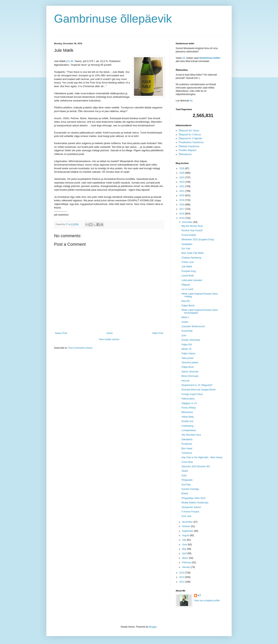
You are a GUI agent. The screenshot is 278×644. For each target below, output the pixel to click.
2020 (182, 195)
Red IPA (186, 301)
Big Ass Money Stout (192, 226)
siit (184, 58)
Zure (184, 336)
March (186, 558)
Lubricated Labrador (192, 280)
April (185, 553)
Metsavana (187, 412)
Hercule (185, 381)
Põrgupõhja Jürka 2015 (193, 498)
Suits (184, 476)
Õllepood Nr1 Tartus (189, 131)
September (188, 531)
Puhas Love (188, 262)
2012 (182, 582)
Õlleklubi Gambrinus (189, 146)
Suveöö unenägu (190, 489)
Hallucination (188, 399)
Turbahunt (187, 453)
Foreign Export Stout (192, 394)
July (184, 540)
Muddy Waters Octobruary (195, 503)
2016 (182, 214)
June (185, 545)
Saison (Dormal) (190, 372)
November (188, 522)
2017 (182, 209)
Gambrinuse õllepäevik (113, 19)
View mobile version (109, 339)
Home (110, 333)
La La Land (187, 289)
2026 (182, 168)
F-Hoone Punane (190, 512)
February (187, 562)
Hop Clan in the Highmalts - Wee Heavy (202, 457)
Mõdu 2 (185, 317)
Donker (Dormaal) (191, 340)
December (188, 222)
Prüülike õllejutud (187, 150)
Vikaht (185, 471)
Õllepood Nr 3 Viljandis (190, 138)
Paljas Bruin (188, 367)
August (186, 535)
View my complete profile (207, 601)
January (186, 567)
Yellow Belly (188, 417)
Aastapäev (187, 244)
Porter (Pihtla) (189, 408)
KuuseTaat (187, 331)
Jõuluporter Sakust (191, 507)
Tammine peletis (190, 363)
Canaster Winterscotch (193, 326)
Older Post (158, 333)
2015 (182, 218)
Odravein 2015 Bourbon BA (196, 466)
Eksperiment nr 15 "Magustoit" (197, 385)
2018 (182, 205)
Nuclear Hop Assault (192, 230)
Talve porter (188, 358)
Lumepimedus (189, 430)
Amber (185, 322)
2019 (182, 200)
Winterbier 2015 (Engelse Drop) (198, 240)
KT (199, 596)
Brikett (185, 494)
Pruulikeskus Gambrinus (191, 142)
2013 (182, 577)
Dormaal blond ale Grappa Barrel (198, 390)
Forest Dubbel (189, 235)
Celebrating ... (189, 426)
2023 (182, 182)
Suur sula (186, 516)
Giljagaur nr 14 (189, 403)
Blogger (153, 627)
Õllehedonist (185, 154)
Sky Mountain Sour (191, 435)
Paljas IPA (187, 345)
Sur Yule (186, 249)
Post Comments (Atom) (80, 348)
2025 (182, 173)
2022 (182, 186)
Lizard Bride (188, 276)
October (186, 526)
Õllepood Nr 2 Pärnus (190, 135)
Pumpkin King (189, 271)
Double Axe (187, 421)
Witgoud (186, 285)
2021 (182, 191)
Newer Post (61, 333)
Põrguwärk (187, 480)
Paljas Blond (188, 306)
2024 (182, 178)
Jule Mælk (187, 267)
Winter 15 (186, 349)
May (185, 549)
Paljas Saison (189, 353)
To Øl (70, 61)
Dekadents (187, 439)
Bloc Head (187, 449)
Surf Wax (186, 485)
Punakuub (187, 444)
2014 (182, 573)
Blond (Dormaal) (190, 376)
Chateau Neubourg (191, 258)
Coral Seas (187, 462)
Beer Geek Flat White (193, 253)
